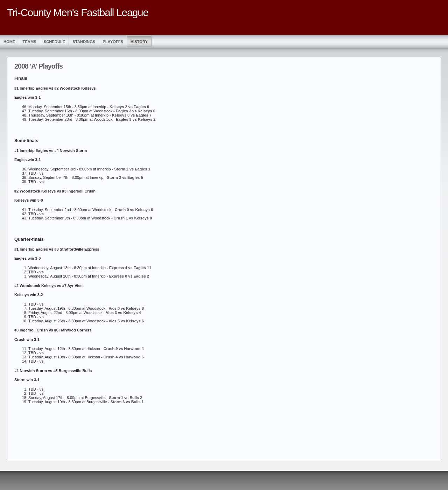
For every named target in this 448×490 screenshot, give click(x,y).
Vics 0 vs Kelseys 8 (126, 308)
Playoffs (113, 42)
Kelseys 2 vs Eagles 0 (129, 107)
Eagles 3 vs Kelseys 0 (136, 111)
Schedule (55, 42)
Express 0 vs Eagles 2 (129, 276)
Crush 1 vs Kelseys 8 (133, 218)
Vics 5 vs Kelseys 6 (126, 321)
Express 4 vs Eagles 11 (130, 268)
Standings (84, 42)
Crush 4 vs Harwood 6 (124, 357)
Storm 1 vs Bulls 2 (125, 398)
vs (42, 173)
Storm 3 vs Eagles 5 (125, 177)
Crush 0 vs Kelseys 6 (134, 210)
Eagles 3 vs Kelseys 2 (136, 119)
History (139, 42)
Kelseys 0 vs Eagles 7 (132, 115)
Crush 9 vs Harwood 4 (124, 349)
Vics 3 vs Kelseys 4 (124, 313)
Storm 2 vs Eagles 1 (132, 169)
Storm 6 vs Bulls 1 (127, 402)
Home (9, 42)
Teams (30, 42)
